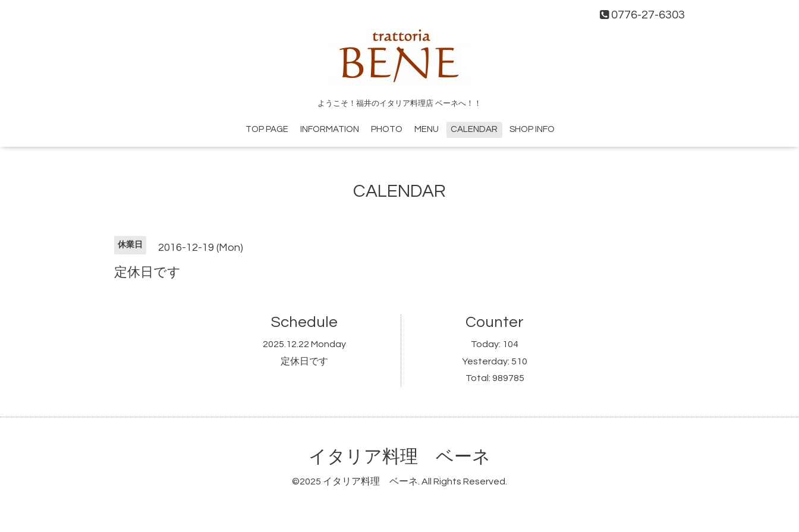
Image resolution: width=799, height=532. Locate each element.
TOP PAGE (267, 129)
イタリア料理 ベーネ (400, 457)
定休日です (304, 361)
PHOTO (387, 129)
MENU (427, 129)
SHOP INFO (532, 129)
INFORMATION (330, 129)
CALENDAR (474, 129)
